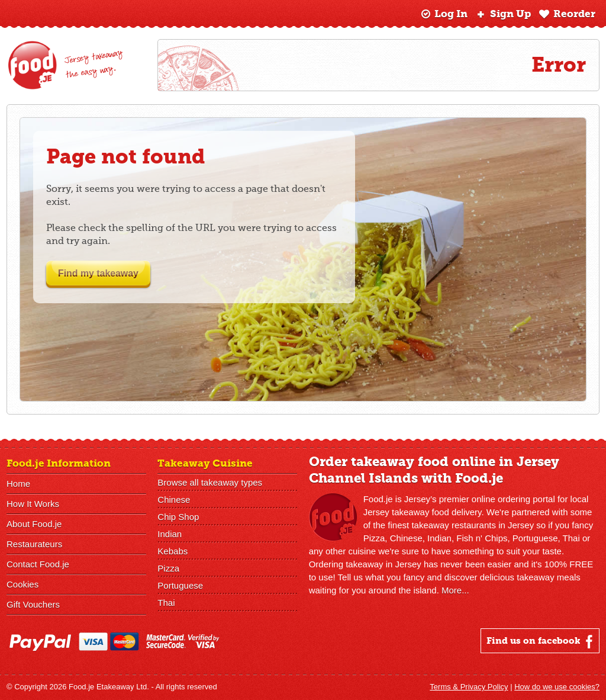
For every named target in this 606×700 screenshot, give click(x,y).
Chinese (174, 500)
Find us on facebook (541, 641)
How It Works (33, 504)
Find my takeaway (106, 273)
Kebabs (173, 551)
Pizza (168, 568)
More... (455, 590)
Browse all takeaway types (210, 482)
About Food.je (34, 524)
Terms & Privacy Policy (469, 687)
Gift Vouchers (33, 604)
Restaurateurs (34, 544)
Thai (166, 603)
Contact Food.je (38, 564)
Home (18, 484)
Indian (170, 534)
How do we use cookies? (557, 687)
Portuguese (180, 585)
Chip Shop (178, 517)
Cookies (22, 584)
